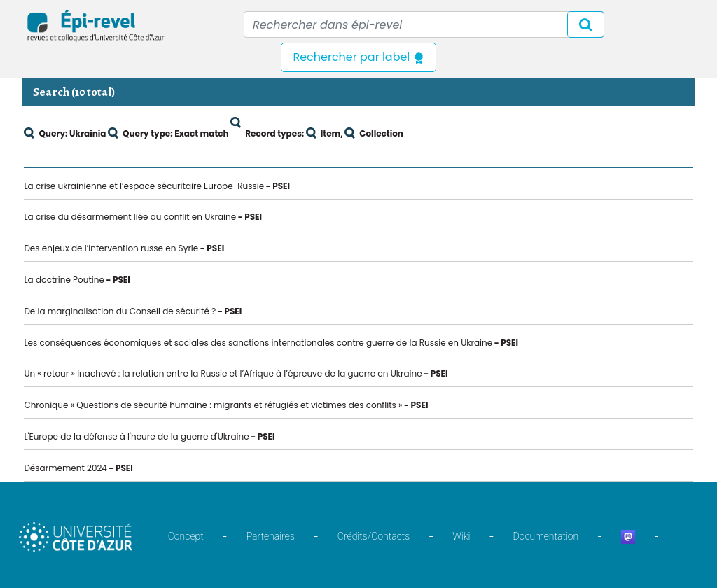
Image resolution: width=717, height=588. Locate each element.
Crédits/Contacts (374, 536)
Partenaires (271, 536)
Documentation (545, 536)
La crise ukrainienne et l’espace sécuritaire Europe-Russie (144, 186)
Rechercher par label (358, 57)
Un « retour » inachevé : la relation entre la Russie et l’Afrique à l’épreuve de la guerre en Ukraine (223, 373)
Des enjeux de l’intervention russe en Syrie (111, 248)
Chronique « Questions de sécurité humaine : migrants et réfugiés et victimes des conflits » (213, 405)
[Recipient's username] (424, 24)
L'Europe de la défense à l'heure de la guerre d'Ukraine (136, 436)
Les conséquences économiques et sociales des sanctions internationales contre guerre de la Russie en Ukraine (258, 343)
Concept (186, 536)
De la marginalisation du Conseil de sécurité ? (120, 311)
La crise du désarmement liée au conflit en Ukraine (130, 217)
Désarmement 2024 (65, 468)
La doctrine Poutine (64, 280)
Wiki (461, 536)
